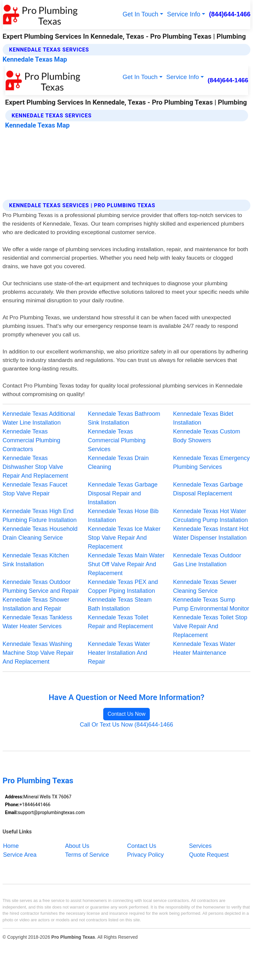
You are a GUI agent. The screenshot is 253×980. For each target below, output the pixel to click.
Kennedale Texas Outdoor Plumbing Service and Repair (41, 586)
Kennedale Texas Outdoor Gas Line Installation (207, 560)
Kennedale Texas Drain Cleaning (118, 462)
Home (11, 846)
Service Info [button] (184, 14)
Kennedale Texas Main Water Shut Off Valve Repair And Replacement (126, 564)
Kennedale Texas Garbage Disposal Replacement (208, 489)
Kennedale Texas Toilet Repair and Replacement (120, 622)
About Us (77, 846)
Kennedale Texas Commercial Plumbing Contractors (31, 440)
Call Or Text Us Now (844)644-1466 (127, 725)
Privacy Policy (146, 854)
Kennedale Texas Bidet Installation (203, 418)
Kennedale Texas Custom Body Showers (207, 436)
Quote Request (209, 854)
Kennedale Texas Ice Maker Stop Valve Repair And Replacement (124, 538)
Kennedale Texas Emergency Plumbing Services (211, 462)
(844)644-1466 (230, 14)
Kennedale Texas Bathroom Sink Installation (124, 418)
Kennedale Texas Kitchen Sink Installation (36, 560)
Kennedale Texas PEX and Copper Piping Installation (123, 586)
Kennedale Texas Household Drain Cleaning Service (40, 533)
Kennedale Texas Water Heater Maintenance (204, 648)
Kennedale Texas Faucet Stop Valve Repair (35, 489)
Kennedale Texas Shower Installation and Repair (36, 604)
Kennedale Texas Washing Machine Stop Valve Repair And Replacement (38, 653)
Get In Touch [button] (140, 14)
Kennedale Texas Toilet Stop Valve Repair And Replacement (210, 626)
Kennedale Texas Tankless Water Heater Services (37, 622)
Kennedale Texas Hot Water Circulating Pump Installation (210, 516)
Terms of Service (87, 854)
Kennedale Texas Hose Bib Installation (123, 516)
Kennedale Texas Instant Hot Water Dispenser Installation (211, 533)
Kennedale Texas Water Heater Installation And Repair (119, 653)
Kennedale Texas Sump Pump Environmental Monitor (211, 604)
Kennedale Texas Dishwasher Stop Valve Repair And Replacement (35, 467)
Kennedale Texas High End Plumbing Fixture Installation (40, 516)
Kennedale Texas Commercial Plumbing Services (117, 440)
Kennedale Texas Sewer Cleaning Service (205, 586)
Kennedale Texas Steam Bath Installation (120, 604)
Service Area (20, 854)
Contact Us (142, 846)
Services (200, 846)
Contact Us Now (126, 714)
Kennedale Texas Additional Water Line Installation (39, 418)
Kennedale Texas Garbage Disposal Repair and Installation (123, 493)
